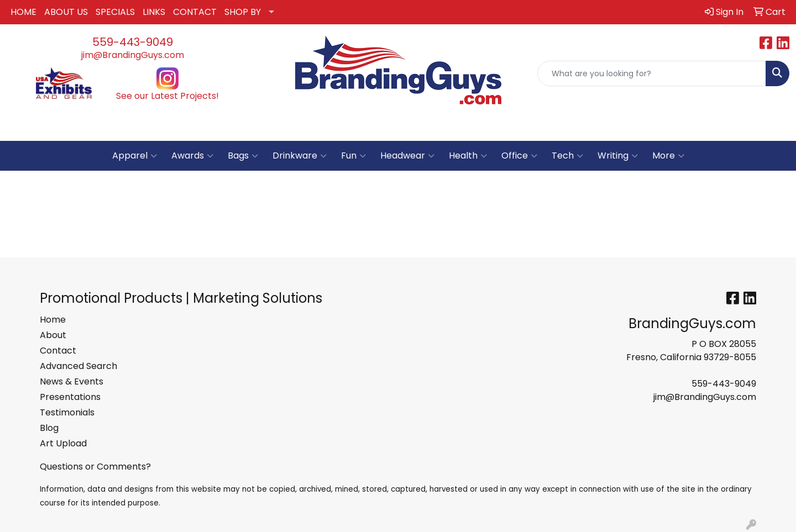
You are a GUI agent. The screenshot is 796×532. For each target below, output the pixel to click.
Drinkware (300, 156)
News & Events (72, 381)
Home (53, 320)
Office (519, 156)
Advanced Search (78, 366)
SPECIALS (115, 12)
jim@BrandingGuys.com (133, 55)
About (53, 335)
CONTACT (195, 12)
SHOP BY (243, 12)
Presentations (70, 397)
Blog (49, 428)
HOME (23, 12)
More (668, 156)
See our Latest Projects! (167, 96)
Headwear (407, 156)
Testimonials (67, 412)
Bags (243, 156)
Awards (192, 156)
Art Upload (63, 443)
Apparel (135, 156)
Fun (354, 156)
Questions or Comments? (95, 467)
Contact (58, 351)
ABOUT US (66, 12)
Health (468, 156)
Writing (618, 156)
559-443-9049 (133, 42)
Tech (567, 156)
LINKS (154, 12)
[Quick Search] (652, 73)
